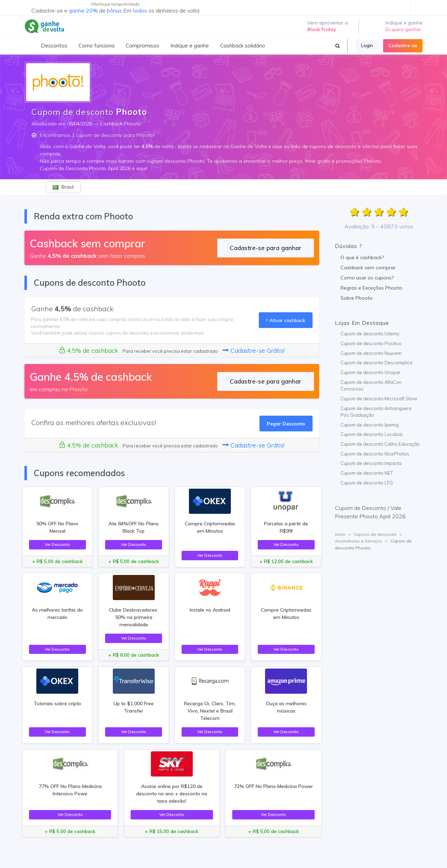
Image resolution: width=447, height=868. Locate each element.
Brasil (63, 187)
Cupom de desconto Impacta (371, 463)
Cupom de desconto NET (367, 473)
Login (367, 45)
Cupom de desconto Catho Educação (380, 444)
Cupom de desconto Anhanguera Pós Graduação (376, 412)
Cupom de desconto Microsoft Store (379, 399)
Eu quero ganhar (403, 29)
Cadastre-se (403, 45)
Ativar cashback (286, 320)
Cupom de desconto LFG (367, 483)
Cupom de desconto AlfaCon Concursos (371, 386)
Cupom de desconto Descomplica (376, 363)
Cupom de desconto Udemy (370, 334)
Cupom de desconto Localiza (371, 434)
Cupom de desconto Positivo (371, 343)
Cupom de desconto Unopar (371, 372)
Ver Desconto (57, 544)
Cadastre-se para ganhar (266, 248)
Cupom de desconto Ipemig (370, 425)
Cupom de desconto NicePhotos (375, 454)
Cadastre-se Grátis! (254, 351)
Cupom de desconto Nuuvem (371, 353)
